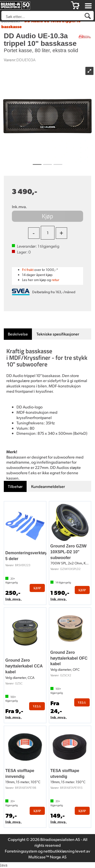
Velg (37, 706)
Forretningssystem (21, 851)
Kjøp (48, 216)
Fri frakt (28, 270)
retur (55, 280)
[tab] (18, 334)
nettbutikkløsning (59, 851)
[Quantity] (48, 233)
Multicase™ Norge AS (48, 857)
